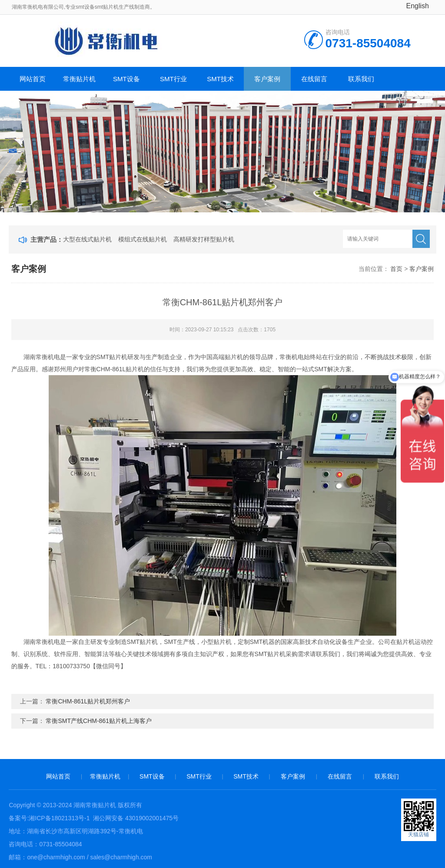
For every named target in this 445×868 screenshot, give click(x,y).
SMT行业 (173, 79)
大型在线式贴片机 (87, 239)
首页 (396, 269)
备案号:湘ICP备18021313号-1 (49, 818)
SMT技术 (220, 79)
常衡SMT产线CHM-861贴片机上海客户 (98, 721)
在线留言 (314, 79)
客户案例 (267, 79)
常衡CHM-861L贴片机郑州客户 (88, 701)
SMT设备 (126, 79)
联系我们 (361, 79)
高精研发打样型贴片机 (204, 239)
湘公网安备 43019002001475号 (135, 818)
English (418, 6)
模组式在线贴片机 (143, 239)
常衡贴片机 (79, 79)
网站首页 (33, 79)
